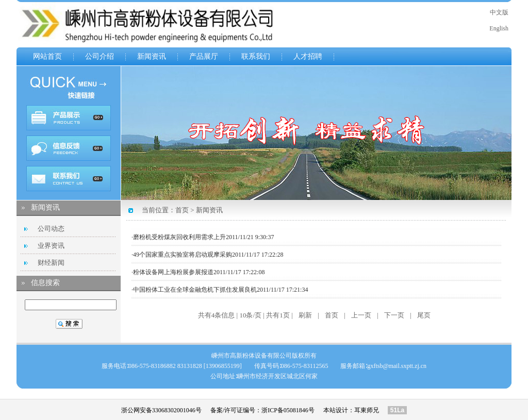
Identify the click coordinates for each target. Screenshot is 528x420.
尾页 (424, 315)
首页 (182, 210)
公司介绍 (100, 56)
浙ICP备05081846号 (288, 410)
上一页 (361, 315)
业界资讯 (51, 246)
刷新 (305, 315)
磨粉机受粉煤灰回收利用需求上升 (179, 237)
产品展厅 (204, 56)
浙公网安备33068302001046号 (161, 410)
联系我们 (256, 56)
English (499, 28)
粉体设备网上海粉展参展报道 (173, 272)
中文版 (499, 12)
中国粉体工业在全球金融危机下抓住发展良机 (195, 290)
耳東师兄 (367, 410)
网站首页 (47, 56)
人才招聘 (308, 56)
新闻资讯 (152, 56)
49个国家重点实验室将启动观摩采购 (183, 255)
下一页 (394, 315)
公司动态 (51, 229)
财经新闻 (51, 263)
